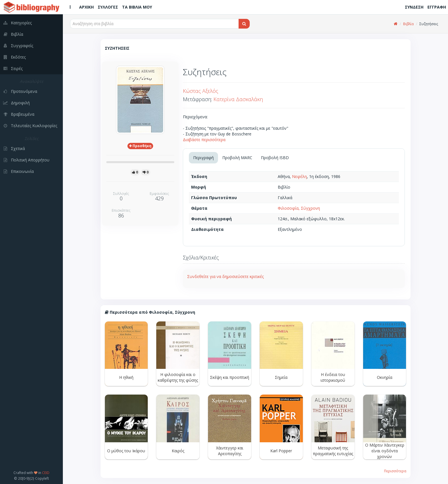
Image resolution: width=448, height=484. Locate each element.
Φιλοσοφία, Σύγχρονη (299, 208)
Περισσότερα (395, 471)
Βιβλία (408, 24)
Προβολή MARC (237, 158)
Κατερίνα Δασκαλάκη (238, 99)
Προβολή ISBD (275, 158)
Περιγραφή (203, 158)
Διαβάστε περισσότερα (204, 140)
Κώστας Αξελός (201, 91)
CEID (46, 473)
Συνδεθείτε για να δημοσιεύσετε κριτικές (225, 276)
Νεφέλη (299, 176)
